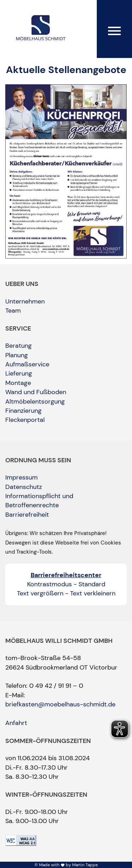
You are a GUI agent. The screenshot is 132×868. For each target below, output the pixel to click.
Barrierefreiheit (27, 515)
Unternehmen (25, 301)
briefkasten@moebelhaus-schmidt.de (60, 704)
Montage (18, 383)
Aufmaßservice (27, 364)
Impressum (21, 477)
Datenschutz (24, 487)
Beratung (18, 346)
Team (13, 311)
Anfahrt (16, 723)
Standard (92, 584)
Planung (17, 355)
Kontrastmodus (49, 584)
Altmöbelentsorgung (35, 402)
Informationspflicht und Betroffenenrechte (39, 501)
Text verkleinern (93, 593)
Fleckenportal (25, 420)
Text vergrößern (40, 593)
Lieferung (19, 373)
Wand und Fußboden (36, 392)
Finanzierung (23, 411)
